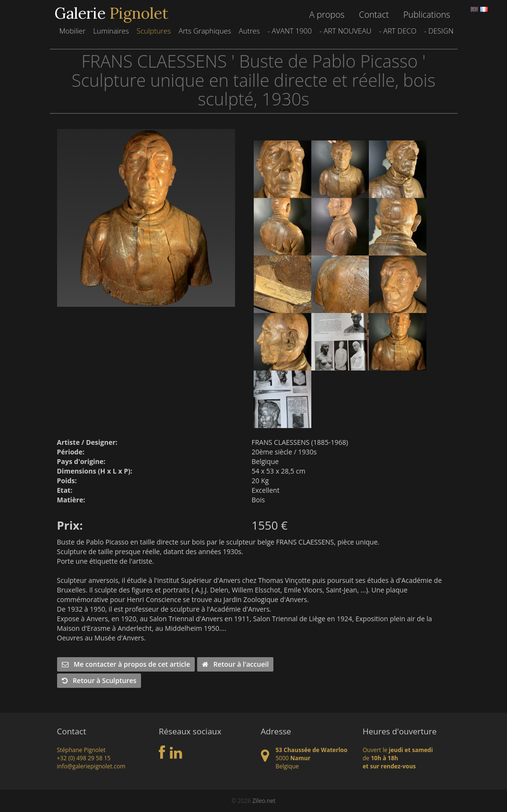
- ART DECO (398, 31)
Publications (427, 14)
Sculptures (154, 31)
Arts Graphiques (205, 31)
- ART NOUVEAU (345, 31)
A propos (327, 14)
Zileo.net (264, 801)
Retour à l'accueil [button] (235, 664)
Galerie (112, 13)
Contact (374, 14)
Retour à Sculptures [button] (99, 680)
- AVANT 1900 (290, 31)
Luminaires (111, 31)
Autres (249, 31)
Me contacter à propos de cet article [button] (126, 664)
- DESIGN (439, 31)
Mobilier (72, 31)
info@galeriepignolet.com (91, 766)
